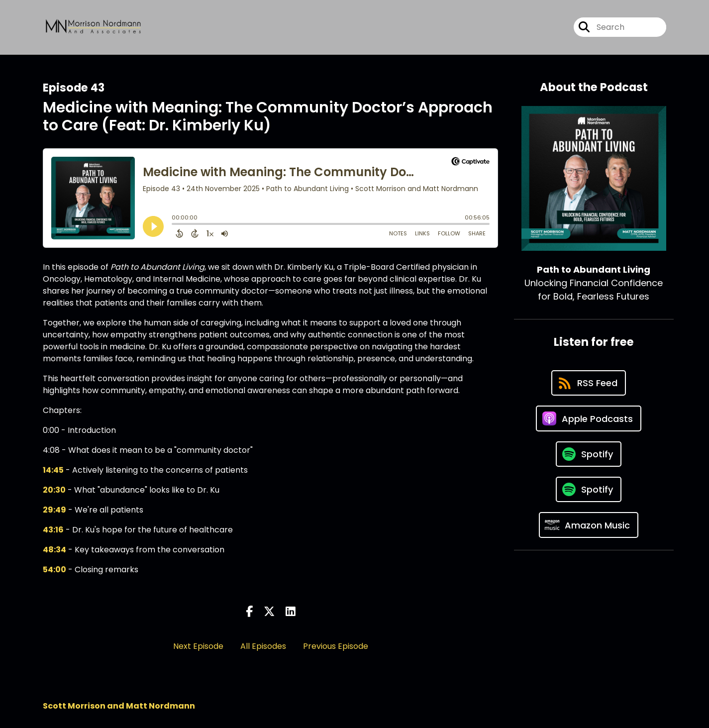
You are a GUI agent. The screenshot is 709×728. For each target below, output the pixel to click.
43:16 (53, 530)
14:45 (53, 470)
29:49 (54, 510)
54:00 (54, 570)
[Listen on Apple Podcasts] (589, 418)
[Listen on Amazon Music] (589, 525)
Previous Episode (336, 646)
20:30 (54, 490)
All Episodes (263, 646)
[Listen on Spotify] (589, 454)
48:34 (54, 550)
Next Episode (198, 646)
